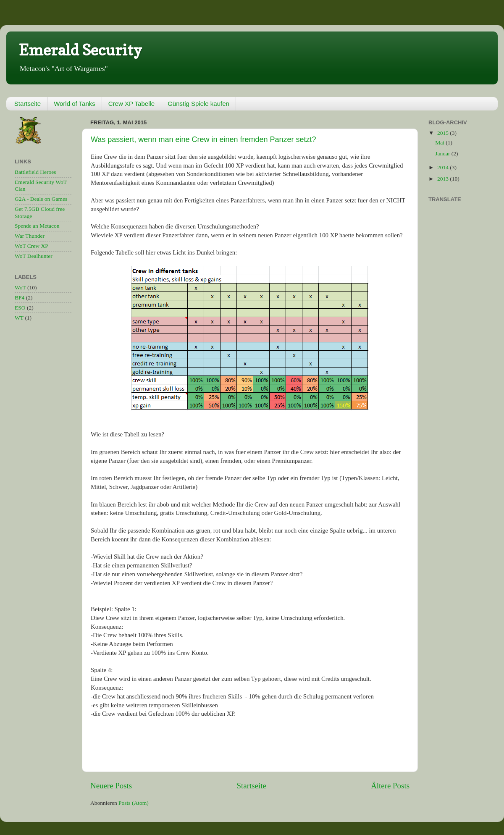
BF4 (20, 298)
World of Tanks (75, 104)
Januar (443, 154)
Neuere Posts (111, 786)
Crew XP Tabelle (131, 104)
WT (19, 318)
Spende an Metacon (37, 226)
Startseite (28, 104)
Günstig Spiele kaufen (198, 104)
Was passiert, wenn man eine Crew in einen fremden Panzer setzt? (203, 139)
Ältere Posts (390, 786)
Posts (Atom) (134, 803)
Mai (440, 143)
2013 (444, 179)
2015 (444, 133)
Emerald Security (80, 50)
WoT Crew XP (31, 246)
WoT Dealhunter (34, 256)
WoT (20, 288)
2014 (444, 167)
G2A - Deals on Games (41, 199)
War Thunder (30, 236)
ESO (20, 308)
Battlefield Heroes (35, 172)
